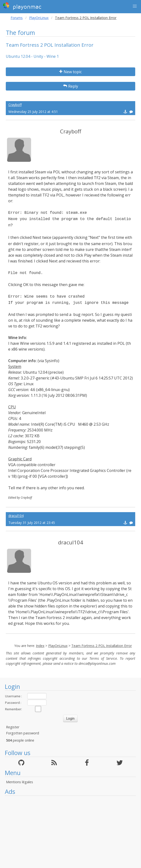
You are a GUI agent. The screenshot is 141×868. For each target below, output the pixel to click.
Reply (71, 86)
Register (13, 727)
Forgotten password (23, 733)
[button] (135, 6)
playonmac (22, 6)
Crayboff (15, 105)
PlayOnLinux (39, 18)
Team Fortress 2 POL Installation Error (102, 646)
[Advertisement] (70, 832)
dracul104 (16, 516)
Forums (17, 18)
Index (40, 646)
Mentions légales (20, 782)
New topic (70, 72)
